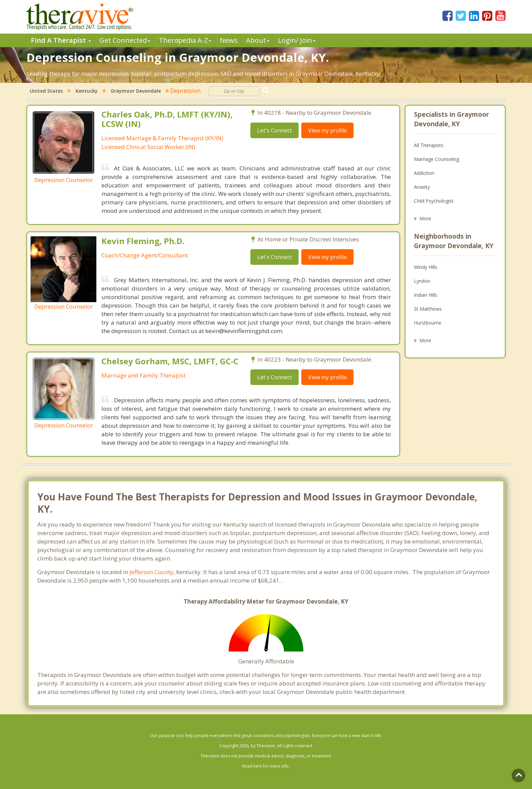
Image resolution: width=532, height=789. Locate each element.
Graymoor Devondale (136, 91)
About (258, 40)
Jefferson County (151, 572)
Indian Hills (426, 295)
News (229, 40)
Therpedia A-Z (185, 40)
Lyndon (422, 281)
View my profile (327, 130)
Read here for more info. (266, 766)
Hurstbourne (428, 323)
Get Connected (125, 40)
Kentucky (87, 91)
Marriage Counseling (436, 159)
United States (46, 91)
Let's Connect (274, 130)
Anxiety (422, 187)
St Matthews (428, 309)
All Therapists (429, 145)
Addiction (424, 173)
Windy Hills (426, 267)
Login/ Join (297, 40)
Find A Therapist (61, 40)
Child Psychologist (434, 201)
